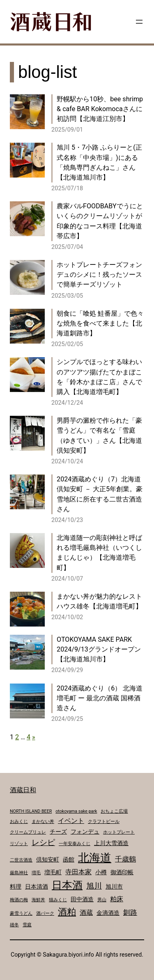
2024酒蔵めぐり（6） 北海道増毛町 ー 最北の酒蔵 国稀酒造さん (100, 698)
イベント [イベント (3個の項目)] (71, 821)
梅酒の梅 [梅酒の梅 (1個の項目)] (19, 900)
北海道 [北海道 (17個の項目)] (95, 858)
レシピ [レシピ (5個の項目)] (43, 843)
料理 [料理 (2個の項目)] (16, 887)
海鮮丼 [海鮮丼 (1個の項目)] (38, 900)
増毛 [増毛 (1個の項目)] (36, 873)
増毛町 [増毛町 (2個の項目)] (53, 872)
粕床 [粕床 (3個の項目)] (117, 899)
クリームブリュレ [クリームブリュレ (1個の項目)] (28, 832)
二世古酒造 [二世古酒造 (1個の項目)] (21, 860)
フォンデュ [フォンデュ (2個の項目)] (85, 832)
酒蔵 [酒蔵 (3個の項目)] (86, 913)
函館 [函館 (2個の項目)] (69, 859)
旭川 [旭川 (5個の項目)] (94, 886)
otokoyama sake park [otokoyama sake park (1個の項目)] (76, 811)
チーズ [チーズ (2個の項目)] (58, 832)
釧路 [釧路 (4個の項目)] (130, 912)
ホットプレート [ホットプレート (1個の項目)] (119, 832)
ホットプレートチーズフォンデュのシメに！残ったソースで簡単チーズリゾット (99, 275)
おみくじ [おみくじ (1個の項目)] (19, 822)
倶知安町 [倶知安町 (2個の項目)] (48, 859)
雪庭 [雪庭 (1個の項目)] (27, 925)
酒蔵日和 (23, 790)
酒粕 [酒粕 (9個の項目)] (67, 912)
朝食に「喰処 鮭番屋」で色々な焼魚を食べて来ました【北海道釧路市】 (100, 323)
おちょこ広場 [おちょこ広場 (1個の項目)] (114, 811)
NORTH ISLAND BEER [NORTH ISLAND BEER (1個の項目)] (31, 811)
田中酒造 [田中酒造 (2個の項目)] (82, 899)
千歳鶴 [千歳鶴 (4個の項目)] (125, 859)
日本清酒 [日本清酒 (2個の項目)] (37, 887)
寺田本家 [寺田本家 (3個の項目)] (78, 872)
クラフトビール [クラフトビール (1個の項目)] (104, 822)
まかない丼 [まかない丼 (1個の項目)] (43, 822)
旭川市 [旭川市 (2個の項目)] (114, 887)
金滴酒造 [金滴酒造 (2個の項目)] (108, 913)
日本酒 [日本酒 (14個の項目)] (67, 885)
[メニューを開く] (139, 22)
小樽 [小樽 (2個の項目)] (101, 872)
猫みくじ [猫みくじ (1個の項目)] (58, 900)
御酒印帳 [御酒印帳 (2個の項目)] (122, 872)
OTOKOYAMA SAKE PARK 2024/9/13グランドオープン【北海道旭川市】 (99, 649)
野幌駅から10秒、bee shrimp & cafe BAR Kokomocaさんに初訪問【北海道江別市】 (100, 109)
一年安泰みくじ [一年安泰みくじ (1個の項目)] (75, 844)
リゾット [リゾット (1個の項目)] (19, 844)
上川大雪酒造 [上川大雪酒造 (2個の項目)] (111, 843)
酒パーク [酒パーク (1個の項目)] (45, 913)
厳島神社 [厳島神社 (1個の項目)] (19, 873)
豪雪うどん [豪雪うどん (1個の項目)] (21, 913)
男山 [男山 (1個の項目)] (102, 900)
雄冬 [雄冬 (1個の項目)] (14, 925)
